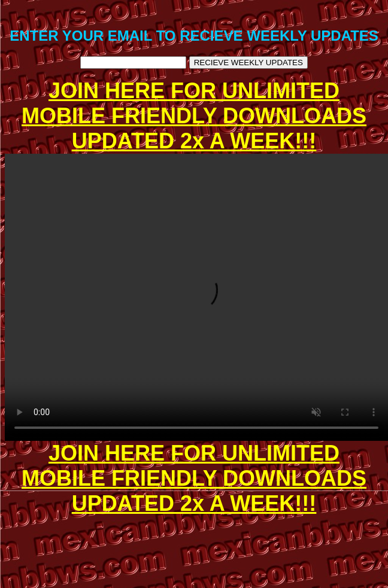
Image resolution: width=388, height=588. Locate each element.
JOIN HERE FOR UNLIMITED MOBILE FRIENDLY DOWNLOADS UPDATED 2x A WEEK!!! (194, 116)
